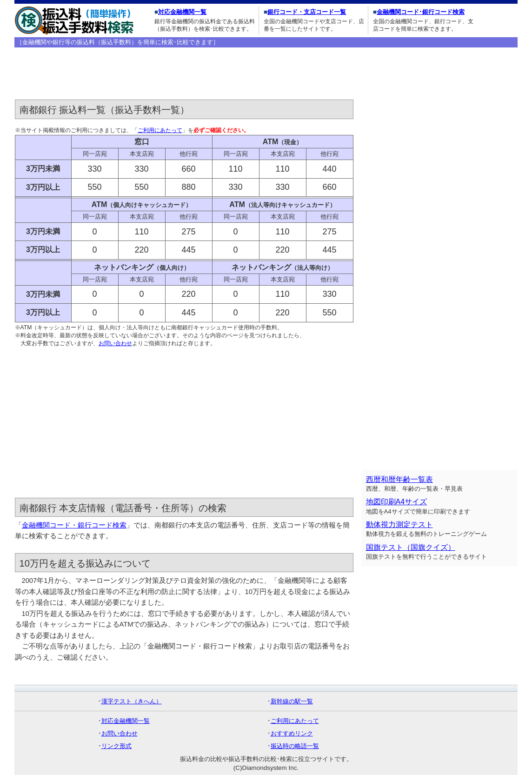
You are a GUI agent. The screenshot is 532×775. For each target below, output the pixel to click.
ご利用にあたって (160, 130)
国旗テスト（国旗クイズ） (411, 547)
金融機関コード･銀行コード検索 (421, 12)
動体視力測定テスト (399, 524)
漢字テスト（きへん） (132, 701)
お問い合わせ (115, 343)
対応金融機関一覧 (182, 12)
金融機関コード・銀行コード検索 (74, 525)
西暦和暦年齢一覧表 (399, 479)
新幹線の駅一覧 (292, 701)
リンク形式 (116, 746)
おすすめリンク (292, 733)
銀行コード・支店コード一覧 (307, 12)
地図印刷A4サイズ (397, 502)
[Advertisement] (184, 74)
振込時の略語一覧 (295, 746)
